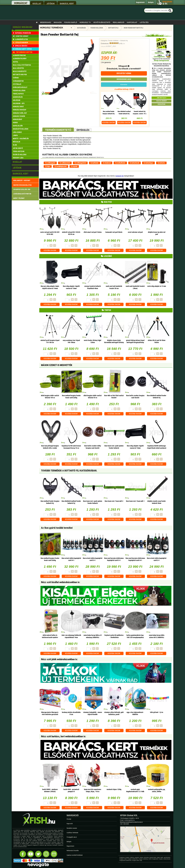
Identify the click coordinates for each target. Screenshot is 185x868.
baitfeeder (95, 163)
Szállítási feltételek (72, 833)
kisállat (37, 4)
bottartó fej (120, 176)
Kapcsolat (132, 22)
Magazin (58, 22)
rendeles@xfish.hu (129, 820)
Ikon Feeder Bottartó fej (133, 28)
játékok (51, 4)
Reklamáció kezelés (73, 851)
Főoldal (69, 819)
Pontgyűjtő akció (72, 837)
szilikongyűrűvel (80, 163)
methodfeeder (120, 163)
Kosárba (109, 123)
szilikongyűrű (50, 163)
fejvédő (74, 166)
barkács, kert (67, 4)
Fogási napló (71, 22)
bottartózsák (135, 163)
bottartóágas (148, 163)
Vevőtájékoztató (102, 22)
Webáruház (46, 22)
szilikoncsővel (65, 163)
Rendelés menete (72, 828)
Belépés (69, 842)
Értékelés (83, 130)
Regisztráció (70, 846)
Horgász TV (85, 22)
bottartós (161, 163)
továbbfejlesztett (61, 166)
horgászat (21, 3)
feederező (107, 163)
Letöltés (144, 22)
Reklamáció (119, 22)
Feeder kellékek (113, 41)
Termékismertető (58, 130)
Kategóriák (81, 28)
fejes (48, 166)
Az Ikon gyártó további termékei (57, 528)
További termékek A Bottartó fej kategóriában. (69, 471)
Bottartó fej (124, 41)
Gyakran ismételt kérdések (75, 855)
